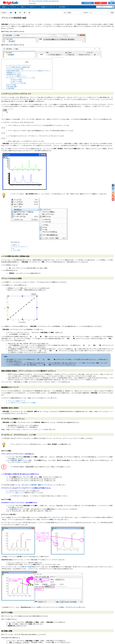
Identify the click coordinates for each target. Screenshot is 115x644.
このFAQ (57, 467)
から (86, 12)
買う (111, 3)
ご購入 (23, 7)
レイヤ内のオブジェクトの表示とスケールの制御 (22, 403)
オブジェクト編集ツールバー (16, 493)
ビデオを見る (88, 3)
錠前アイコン (16, 245)
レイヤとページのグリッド (20, 247)
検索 (112, 13)
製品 (4, 7)
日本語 (4, 13)
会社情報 (62, 7)
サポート (33, 7)
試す (101, 3)
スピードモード (82, 380)
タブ (18, 460)
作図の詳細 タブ (35, 485)
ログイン (113, 1)
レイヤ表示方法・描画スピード (50, 382)
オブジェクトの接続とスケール (17, 401)
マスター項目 (16, 250)
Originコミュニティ (48, 7)
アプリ (13, 7)
